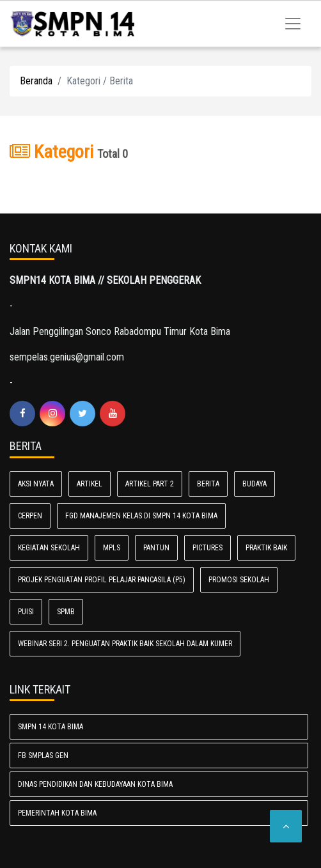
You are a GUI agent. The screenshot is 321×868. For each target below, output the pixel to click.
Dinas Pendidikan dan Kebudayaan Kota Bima (95, 784)
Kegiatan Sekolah (49, 548)
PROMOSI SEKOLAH (239, 580)
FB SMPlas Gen (43, 756)
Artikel (90, 484)
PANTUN (156, 548)
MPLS (112, 548)
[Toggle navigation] (293, 24)
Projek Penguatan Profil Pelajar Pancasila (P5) (102, 580)
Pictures (207, 548)
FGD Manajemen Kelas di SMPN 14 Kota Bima (141, 516)
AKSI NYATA (36, 484)
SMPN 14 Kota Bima (51, 727)
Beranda (36, 81)
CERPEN (30, 516)
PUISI (26, 612)
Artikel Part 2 (150, 484)
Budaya (254, 484)
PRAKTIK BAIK (266, 548)
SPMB (66, 612)
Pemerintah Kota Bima (57, 813)
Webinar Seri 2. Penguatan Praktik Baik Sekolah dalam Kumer (125, 644)
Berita (208, 484)
